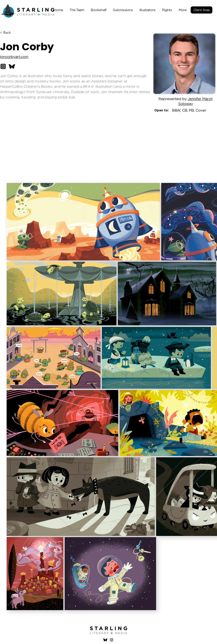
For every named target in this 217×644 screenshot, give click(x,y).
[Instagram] (111, 640)
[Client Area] (201, 10)
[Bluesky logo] (105, 640)
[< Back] (9, 33)
